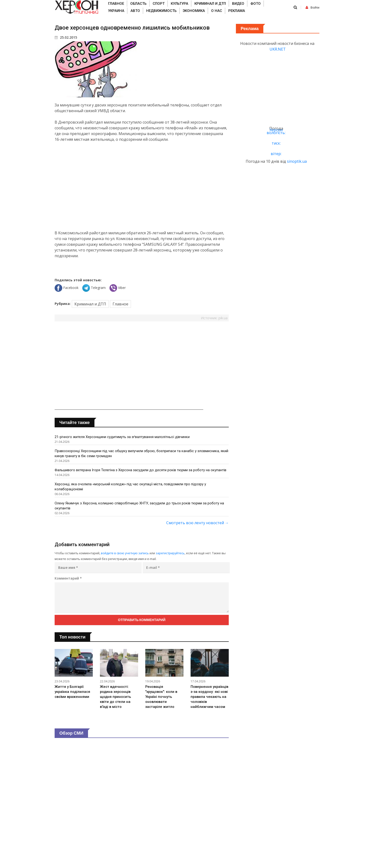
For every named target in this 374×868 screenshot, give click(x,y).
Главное (116, 4)
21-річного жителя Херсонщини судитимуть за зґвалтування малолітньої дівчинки (122, 437)
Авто (135, 11)
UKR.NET (278, 49)
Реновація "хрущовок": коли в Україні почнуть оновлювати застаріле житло (161, 697)
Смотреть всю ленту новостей (197, 523)
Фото (256, 4)
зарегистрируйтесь (170, 553)
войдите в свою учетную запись (125, 553)
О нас (217, 11)
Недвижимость (161, 11)
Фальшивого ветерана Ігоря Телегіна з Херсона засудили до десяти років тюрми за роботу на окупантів (141, 470)
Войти (312, 8)
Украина (116, 11)
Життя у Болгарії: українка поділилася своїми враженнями (73, 692)
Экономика (194, 11)
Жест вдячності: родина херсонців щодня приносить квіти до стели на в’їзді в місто (116, 697)
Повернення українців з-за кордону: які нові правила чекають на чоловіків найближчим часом (210, 697)
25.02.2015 (66, 37)
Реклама (237, 11)
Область (138, 4)
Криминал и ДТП (210, 4)
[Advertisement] (142, 186)
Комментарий (68, 578)
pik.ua (223, 318)
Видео (238, 4)
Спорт (159, 4)
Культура (179, 4)
